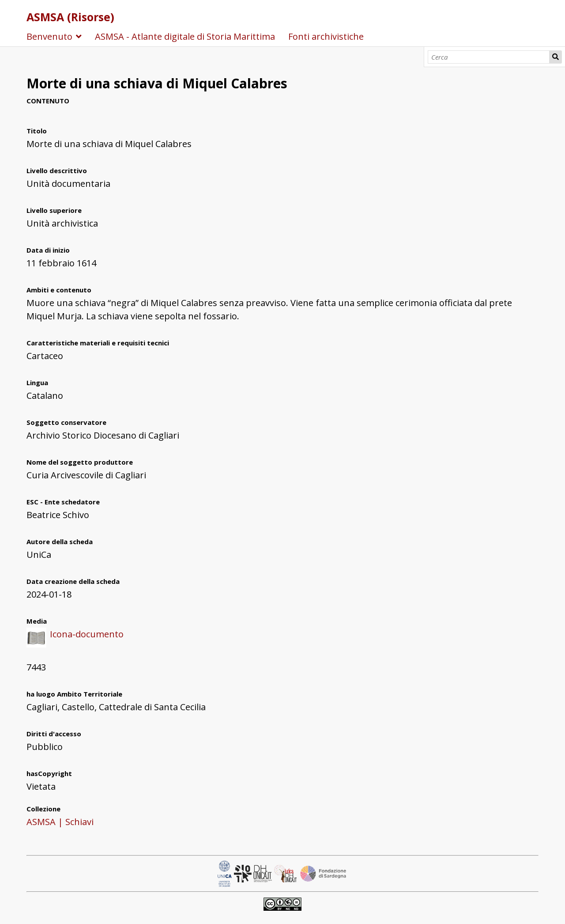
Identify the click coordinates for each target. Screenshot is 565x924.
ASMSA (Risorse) (70, 17)
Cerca (556, 57)
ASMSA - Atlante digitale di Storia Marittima (185, 36)
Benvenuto (49, 36)
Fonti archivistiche (326, 36)
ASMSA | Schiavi (60, 822)
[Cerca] (489, 57)
